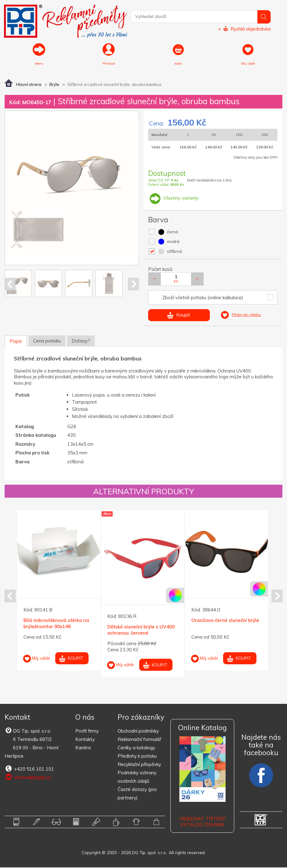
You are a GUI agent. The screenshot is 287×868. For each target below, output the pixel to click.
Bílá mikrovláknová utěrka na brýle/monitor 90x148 (56, 624)
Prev (10, 285)
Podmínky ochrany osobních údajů (137, 777)
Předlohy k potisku (137, 757)
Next (133, 285)
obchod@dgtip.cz (28, 778)
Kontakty (85, 740)
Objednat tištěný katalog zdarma (202, 822)
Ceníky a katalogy (136, 748)
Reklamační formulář (139, 740)
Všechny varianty (174, 199)
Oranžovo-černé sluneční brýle (225, 621)
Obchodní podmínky (138, 732)
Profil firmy (87, 732)
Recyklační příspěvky (139, 765)
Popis (16, 341)
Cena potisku (47, 341)
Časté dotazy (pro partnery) (137, 794)
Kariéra (83, 748)
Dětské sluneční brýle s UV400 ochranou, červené (141, 630)
